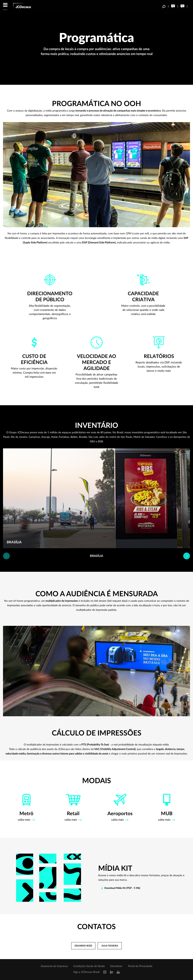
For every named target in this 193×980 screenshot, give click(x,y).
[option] (96, 498)
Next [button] (187, 556)
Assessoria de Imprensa (54, 966)
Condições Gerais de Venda (89, 966)
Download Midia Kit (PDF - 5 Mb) (122, 888)
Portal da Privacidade (140, 966)
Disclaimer (116, 966)
